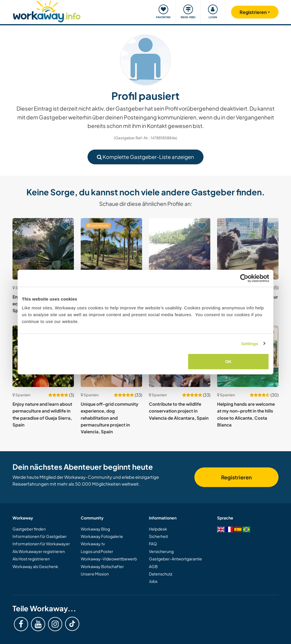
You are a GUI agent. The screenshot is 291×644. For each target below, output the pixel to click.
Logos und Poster (97, 551)
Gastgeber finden (29, 529)
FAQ (153, 544)
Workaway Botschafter (102, 566)
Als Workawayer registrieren (39, 551)
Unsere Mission (95, 574)
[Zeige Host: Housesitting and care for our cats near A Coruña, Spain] (248, 249)
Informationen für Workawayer (41, 544)
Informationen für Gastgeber (40, 536)
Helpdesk (158, 529)
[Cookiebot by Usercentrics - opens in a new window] (244, 278)
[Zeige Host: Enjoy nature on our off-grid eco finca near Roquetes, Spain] (43, 249)
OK (228, 362)
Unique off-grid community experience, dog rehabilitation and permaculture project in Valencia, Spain (110, 418)
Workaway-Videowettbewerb (109, 559)
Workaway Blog (95, 529)
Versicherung (161, 551)
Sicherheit (158, 536)
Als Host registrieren (31, 559)
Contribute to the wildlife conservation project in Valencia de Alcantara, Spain (179, 411)
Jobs (153, 581)
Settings (250, 343)
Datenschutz (161, 574)
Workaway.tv (93, 544)
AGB (153, 566)
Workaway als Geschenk (35, 566)
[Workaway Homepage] (47, 11)
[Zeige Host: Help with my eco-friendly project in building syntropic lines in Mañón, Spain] (180, 249)
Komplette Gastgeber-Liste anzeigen (145, 157)
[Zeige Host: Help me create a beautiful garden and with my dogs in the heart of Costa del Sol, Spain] (111, 249)
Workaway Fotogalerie (102, 536)
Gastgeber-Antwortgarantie (175, 559)
